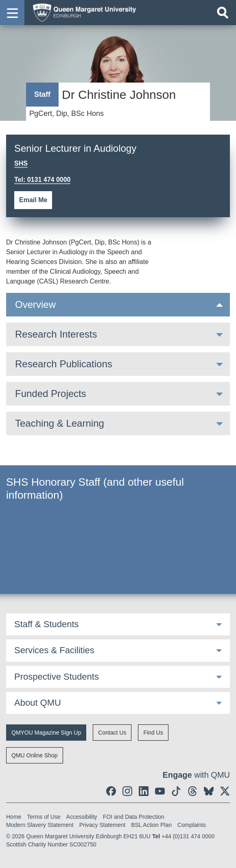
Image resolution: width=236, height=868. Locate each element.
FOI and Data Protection (134, 817)
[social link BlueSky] (209, 791)
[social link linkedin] (144, 791)
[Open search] (223, 13)
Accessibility (82, 817)
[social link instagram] (127, 791)
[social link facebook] (111, 791)
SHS (21, 163)
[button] (12, 13)
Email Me (33, 200)
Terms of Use (44, 817)
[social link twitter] (225, 791)
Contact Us (112, 733)
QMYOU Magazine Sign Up (46, 733)
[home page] (82, 12)
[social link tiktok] (176, 791)
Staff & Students (47, 624)
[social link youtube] (160, 791)
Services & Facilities (54, 650)
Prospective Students (57, 677)
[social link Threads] (192, 791)
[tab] (118, 305)
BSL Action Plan (151, 825)
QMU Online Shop (35, 755)
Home (14, 817)
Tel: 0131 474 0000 (42, 180)
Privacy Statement (103, 825)
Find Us (153, 733)
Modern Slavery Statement (40, 825)
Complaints (192, 825)
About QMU (38, 703)
